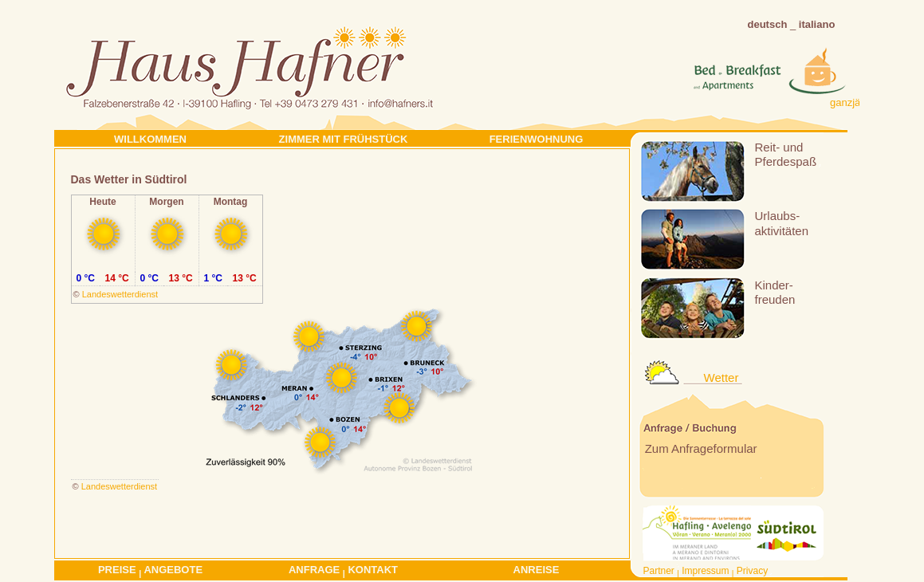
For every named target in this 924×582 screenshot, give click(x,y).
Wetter (722, 378)
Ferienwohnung (537, 139)
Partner (659, 571)
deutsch (768, 24)
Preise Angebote (150, 571)
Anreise (537, 570)
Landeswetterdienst (120, 294)
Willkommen (150, 139)
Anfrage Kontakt (343, 571)
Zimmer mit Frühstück (344, 139)
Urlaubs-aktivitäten (782, 223)
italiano (817, 24)
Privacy (752, 571)
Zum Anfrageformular (700, 448)
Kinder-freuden (775, 292)
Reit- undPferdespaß (786, 154)
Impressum (705, 571)
